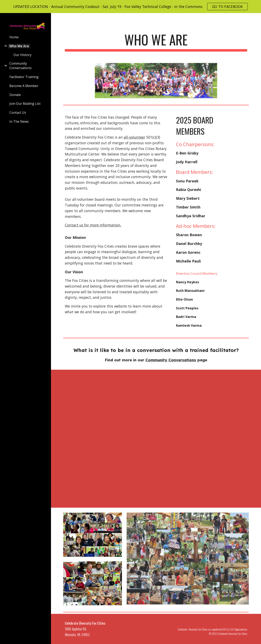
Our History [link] (22, 55)
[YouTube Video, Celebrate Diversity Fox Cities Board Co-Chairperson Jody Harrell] (156, 394)
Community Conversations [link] (20, 66)
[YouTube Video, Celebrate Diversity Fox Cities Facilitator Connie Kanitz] (219, 439)
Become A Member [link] (24, 86)
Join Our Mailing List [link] (25, 104)
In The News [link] (19, 121)
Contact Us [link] (18, 112)
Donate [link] (15, 95)
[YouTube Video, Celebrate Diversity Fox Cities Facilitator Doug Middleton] (156, 483)
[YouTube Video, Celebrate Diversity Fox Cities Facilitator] (93, 394)
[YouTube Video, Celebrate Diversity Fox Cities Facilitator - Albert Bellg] (93, 438)
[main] (156, 42)
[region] (130, 7)
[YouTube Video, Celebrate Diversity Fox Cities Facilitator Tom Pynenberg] (156, 439)
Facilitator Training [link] (24, 77)
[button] (256, 19)
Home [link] (14, 37)
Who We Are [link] (19, 46)
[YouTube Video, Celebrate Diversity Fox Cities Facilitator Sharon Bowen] (219, 394)
